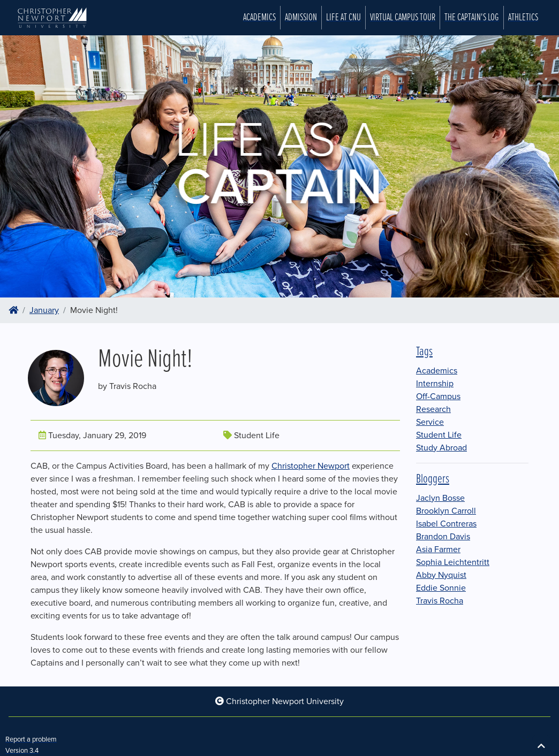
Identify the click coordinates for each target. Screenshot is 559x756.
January (44, 310)
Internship (435, 384)
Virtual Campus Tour (403, 18)
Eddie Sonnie (441, 588)
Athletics (523, 18)
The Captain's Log (472, 18)
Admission (301, 18)
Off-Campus (438, 396)
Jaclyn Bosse (440, 498)
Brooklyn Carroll (446, 511)
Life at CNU (343, 18)
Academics (259, 18)
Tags (424, 352)
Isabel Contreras (446, 524)
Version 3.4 (22, 751)
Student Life (439, 435)
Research (433, 409)
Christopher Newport (311, 466)
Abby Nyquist (441, 575)
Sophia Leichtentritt (453, 562)
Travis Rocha (440, 601)
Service (430, 422)
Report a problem (31, 739)
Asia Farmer (438, 549)
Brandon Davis (443, 537)
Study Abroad (441, 448)
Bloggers (433, 479)
